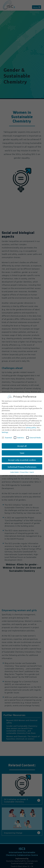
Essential (7, 437)
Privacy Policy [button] (24, 472)
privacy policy (31, 427)
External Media (33, 437)
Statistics (19, 437)
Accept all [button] (22, 446)
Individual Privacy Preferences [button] (22, 467)
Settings (5, 432)
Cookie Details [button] (15, 472)
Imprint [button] (32, 472)
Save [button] (22, 453)
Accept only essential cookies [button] (22, 460)
